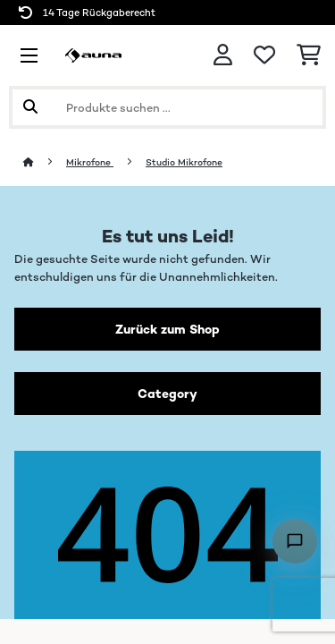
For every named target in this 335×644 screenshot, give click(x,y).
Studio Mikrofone (184, 162)
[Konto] (223, 55)
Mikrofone (90, 162)
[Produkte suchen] (167, 107)
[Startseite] (45, 162)
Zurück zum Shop (167, 329)
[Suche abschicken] (30, 107)
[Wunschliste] (264, 55)
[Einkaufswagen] (309, 55)
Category (167, 394)
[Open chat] (295, 541)
